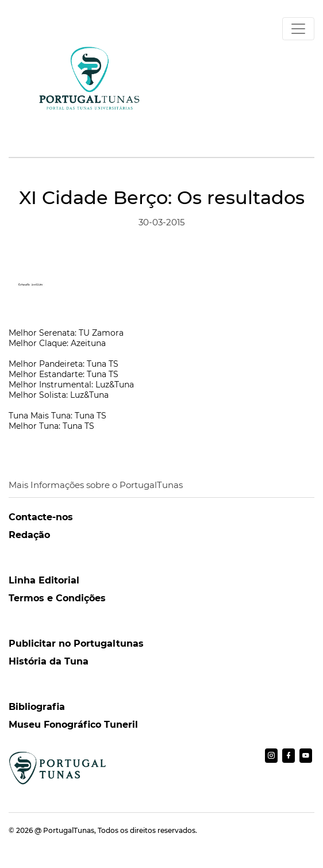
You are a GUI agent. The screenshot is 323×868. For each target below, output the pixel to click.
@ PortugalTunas (64, 830)
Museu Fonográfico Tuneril (73, 725)
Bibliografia (37, 707)
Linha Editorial (44, 580)
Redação (29, 535)
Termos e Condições (57, 598)
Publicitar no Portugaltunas (76, 644)
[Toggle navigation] (298, 29)
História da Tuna (49, 661)
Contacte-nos (41, 517)
